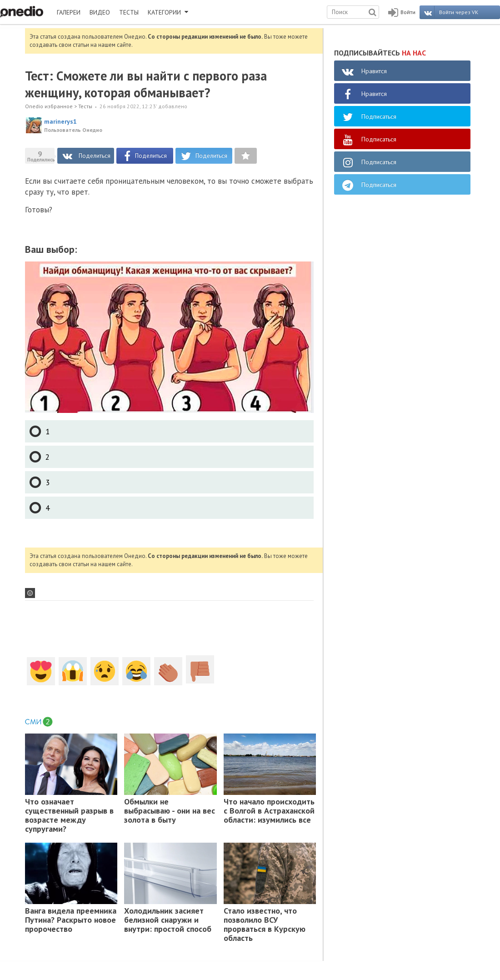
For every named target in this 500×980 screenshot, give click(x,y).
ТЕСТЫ (129, 12)
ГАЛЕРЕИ (69, 12)
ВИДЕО (100, 12)
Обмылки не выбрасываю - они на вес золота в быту (170, 811)
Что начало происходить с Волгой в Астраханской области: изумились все (269, 811)
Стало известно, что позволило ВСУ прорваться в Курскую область (265, 925)
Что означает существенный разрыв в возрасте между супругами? (69, 815)
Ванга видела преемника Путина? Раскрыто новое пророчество (71, 920)
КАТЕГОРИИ (168, 12)
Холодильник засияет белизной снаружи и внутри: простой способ (168, 920)
